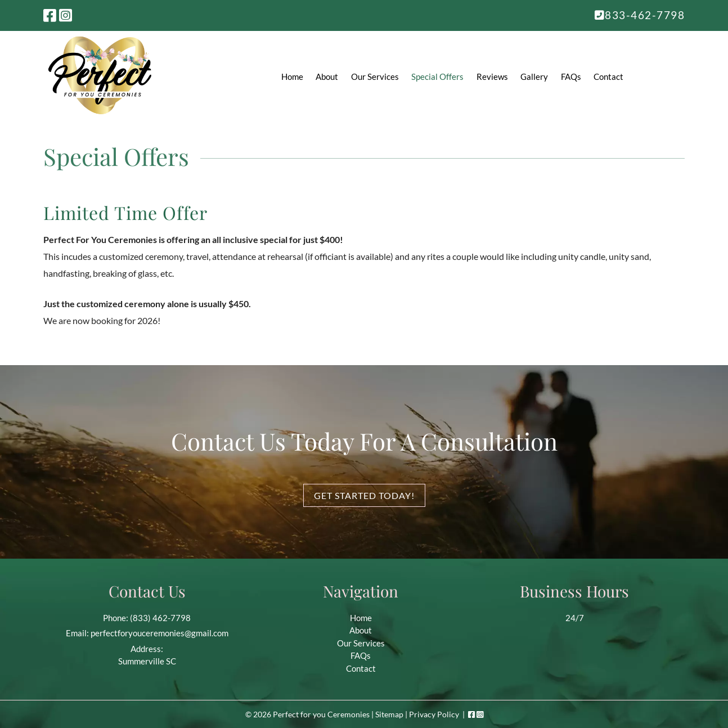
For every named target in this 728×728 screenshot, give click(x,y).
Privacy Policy (434, 714)
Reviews (492, 77)
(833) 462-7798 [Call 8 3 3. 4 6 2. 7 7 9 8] (160, 618)
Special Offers (437, 77)
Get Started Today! (364, 495)
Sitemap (389, 714)
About (327, 77)
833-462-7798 (640, 15)
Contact (608, 77)
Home (292, 77)
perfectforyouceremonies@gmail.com (159, 633)
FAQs (571, 77)
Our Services (375, 77)
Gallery (534, 77)
